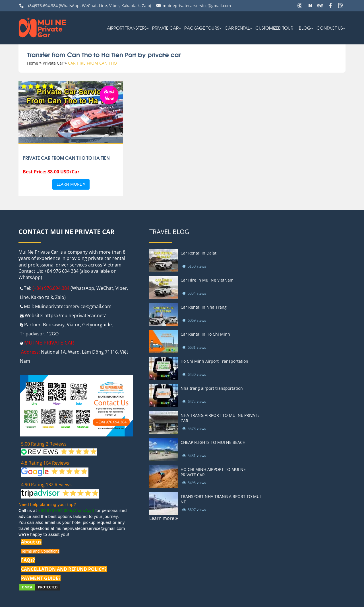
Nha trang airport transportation (212, 388)
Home (33, 63)
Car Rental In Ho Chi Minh (205, 334)
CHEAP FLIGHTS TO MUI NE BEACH (213, 442)
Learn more (71, 184)
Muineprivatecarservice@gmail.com (73, 306)
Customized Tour (274, 28)
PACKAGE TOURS (202, 28)
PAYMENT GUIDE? (41, 578)
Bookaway (54, 325)
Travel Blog (169, 231)
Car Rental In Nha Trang (204, 307)
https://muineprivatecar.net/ (75, 315)
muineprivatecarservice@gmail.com (197, 6)
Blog (305, 28)
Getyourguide (97, 325)
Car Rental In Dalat (198, 253)
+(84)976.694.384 (42, 6)
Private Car (165, 28)
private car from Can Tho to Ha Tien (66, 158)
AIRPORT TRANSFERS (127, 28)
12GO (53, 334)
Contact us (330, 28)
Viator (73, 325)
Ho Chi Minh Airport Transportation (214, 361)
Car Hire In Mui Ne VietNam (207, 280)
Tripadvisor (32, 334)
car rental (237, 28)
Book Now (109, 94)
